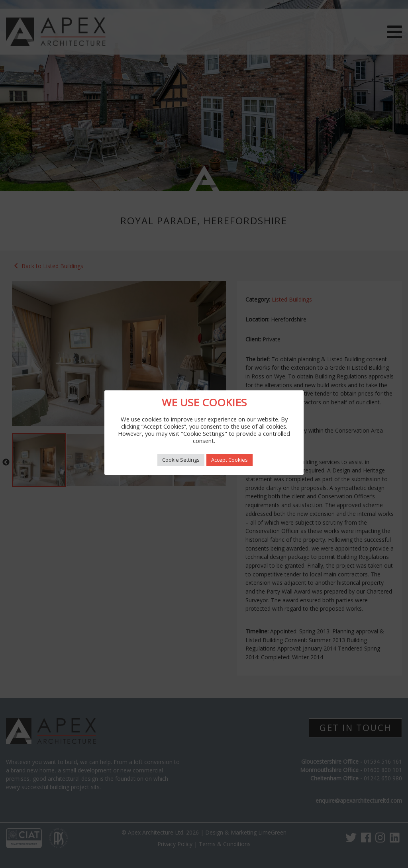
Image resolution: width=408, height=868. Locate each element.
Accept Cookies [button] (229, 460)
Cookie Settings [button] (181, 460)
